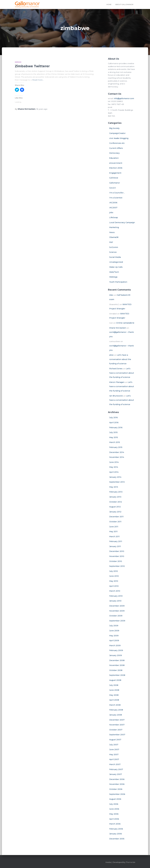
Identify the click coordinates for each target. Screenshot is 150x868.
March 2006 (115, 824)
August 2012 (115, 507)
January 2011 (115, 546)
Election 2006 (116, 168)
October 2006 (116, 789)
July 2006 (114, 804)
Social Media (115, 257)
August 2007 (115, 740)
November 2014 (117, 457)
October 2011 (115, 522)
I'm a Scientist (116, 198)
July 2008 (114, 685)
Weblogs (113, 277)
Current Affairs (116, 148)
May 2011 (113, 532)
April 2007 (114, 759)
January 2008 (116, 715)
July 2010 (114, 571)
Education (114, 158)
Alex (111, 295)
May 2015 (114, 437)
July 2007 (114, 745)
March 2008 (115, 705)
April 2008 (114, 700)
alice (111, 355)
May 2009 (114, 636)
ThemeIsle (131, 862)
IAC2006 (113, 203)
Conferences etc (117, 143)
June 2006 (114, 809)
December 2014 (117, 452)
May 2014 (114, 467)
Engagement (115, 173)
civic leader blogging (119, 138)
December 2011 (116, 517)
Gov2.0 (18, 62)
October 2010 (116, 561)
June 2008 (114, 690)
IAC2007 (113, 208)
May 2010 (114, 581)
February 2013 (116, 492)
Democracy (114, 153)
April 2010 (114, 586)
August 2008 (115, 680)
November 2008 (117, 665)
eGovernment (116, 163)
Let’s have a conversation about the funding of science (120, 359)
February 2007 (116, 769)
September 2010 (117, 566)
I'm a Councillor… (117, 193)
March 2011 (114, 537)
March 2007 (115, 764)
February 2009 (116, 650)
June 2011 (114, 527)
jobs (111, 212)
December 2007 (117, 720)
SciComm (114, 247)
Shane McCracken (118, 328)
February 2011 (116, 541)
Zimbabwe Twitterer (32, 66)
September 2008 (117, 675)
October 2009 (116, 616)
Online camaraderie (125, 323)
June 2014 (114, 462)
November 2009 (117, 611)
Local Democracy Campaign (122, 222)
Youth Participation (118, 282)
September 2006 (117, 794)
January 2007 (116, 774)
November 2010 (117, 556)
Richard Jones (116, 369)
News (112, 232)
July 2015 (113, 432)
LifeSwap (114, 217)
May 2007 (114, 755)
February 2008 (116, 710)
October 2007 (116, 730)
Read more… (38, 80)
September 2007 (117, 735)
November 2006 (117, 784)
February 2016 (116, 428)
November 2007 (117, 725)
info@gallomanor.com (124, 98)
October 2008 (116, 670)
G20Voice (114, 178)
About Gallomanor (124, 4)
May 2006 (114, 814)
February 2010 (116, 596)
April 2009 (114, 641)
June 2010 (114, 576)
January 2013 (115, 497)
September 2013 (117, 482)
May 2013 (114, 487)
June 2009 (114, 631)
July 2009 (114, 626)
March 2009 (115, 646)
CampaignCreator (117, 133)
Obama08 (114, 237)
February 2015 (116, 447)
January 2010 (115, 601)
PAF (111, 242)
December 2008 (117, 660)
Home (109, 4)
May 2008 (114, 695)
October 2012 (116, 502)
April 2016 (114, 423)
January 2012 (115, 512)
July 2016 (113, 418)
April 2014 (114, 472)
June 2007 (114, 750)
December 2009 (117, 606)
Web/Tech (114, 272)
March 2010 (115, 591)
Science (113, 252)
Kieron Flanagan (117, 382)
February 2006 (116, 829)
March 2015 (115, 442)
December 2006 (117, 779)
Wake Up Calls (116, 267)
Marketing (114, 227)
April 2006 (114, 819)
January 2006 (116, 834)
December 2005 (117, 839)
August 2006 (115, 799)
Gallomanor (115, 183)
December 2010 (117, 551)
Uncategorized (116, 262)
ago (42, 109)
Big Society (114, 128)
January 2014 (115, 477)
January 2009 (116, 655)
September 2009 (117, 621)
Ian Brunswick (116, 396)
